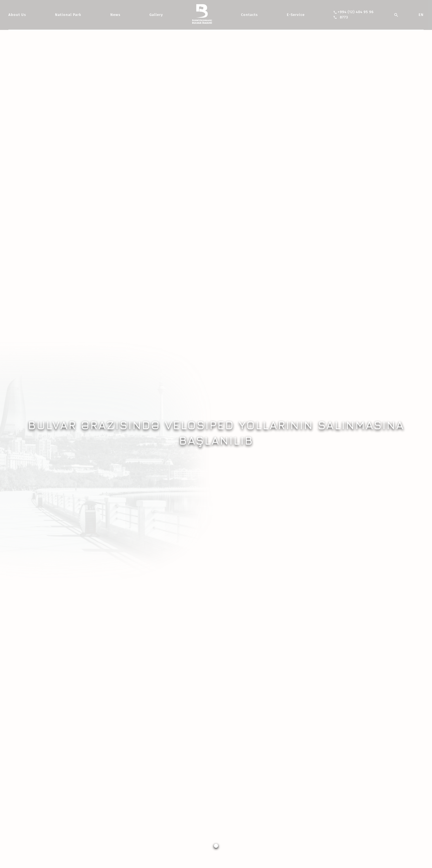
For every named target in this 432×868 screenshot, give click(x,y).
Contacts (249, 15)
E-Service (296, 15)
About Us (17, 15)
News (115, 15)
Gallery (156, 15)
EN (421, 15)
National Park (68, 15)
